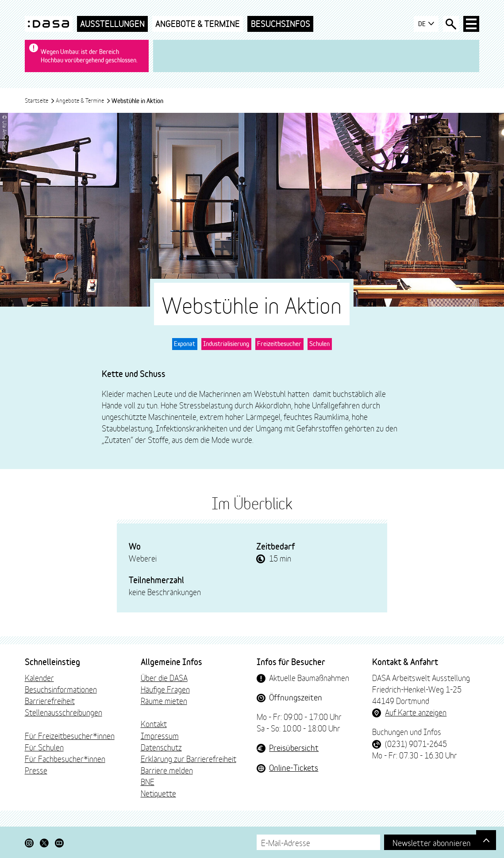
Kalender (39, 677)
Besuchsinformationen (61, 689)
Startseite (40, 100)
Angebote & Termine (198, 24)
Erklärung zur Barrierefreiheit (189, 758)
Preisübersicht (294, 747)
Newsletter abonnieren (432, 842)
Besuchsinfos (281, 24)
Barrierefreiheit (50, 700)
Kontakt (154, 723)
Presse (36, 770)
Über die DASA (164, 677)
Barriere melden (167, 770)
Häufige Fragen (165, 689)
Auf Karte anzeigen (416, 712)
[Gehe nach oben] (486, 840)
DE (426, 24)
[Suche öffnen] (451, 24)
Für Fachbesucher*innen (65, 758)
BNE (148, 781)
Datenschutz (161, 747)
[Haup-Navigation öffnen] (471, 24)
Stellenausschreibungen (63, 712)
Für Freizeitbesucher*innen (70, 735)
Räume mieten (164, 700)
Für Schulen (44, 747)
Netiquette (158, 793)
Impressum (160, 735)
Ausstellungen (112, 24)
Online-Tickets (294, 767)
